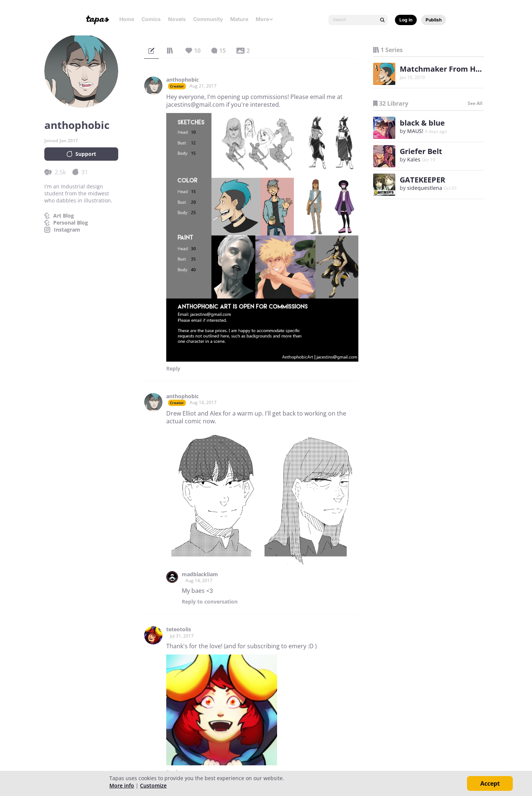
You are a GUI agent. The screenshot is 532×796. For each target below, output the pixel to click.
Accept (490, 783)
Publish (434, 20)
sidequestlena (425, 188)
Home (127, 19)
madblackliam (200, 574)
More (265, 19)
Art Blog (64, 216)
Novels (177, 19)
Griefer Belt (421, 151)
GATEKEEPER (422, 180)
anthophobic (183, 80)
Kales (414, 159)
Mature (239, 19)
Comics (151, 19)
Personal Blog (71, 223)
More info (122, 785)
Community (208, 19)
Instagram (67, 230)
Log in (406, 20)
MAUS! (415, 131)
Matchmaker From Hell (442, 69)
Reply (173, 369)
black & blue (422, 123)
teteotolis (179, 629)
